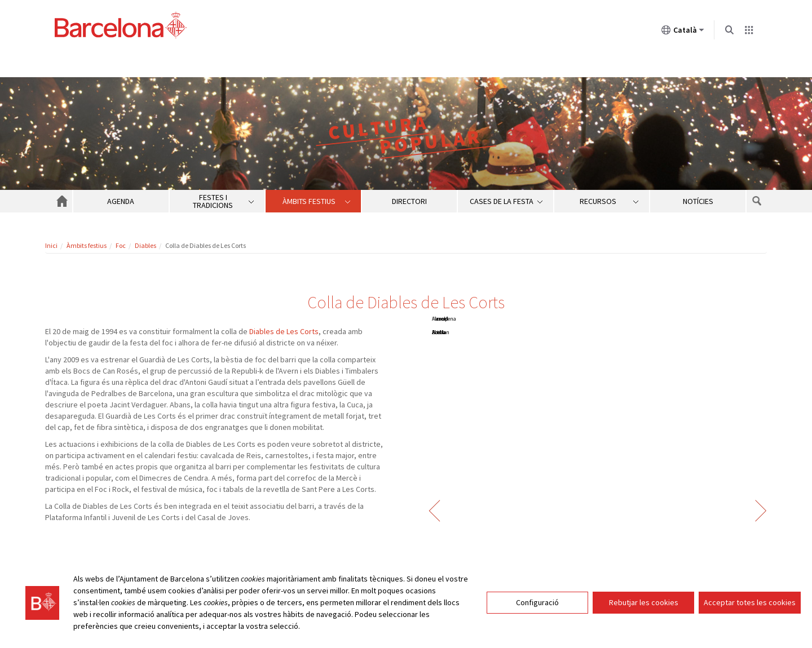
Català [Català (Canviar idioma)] (683, 32)
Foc (121, 245)
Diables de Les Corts (284, 331)
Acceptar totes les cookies (750, 602)
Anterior (434, 511)
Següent (761, 511)
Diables (145, 245)
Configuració (537, 602)
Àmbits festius (87, 245)
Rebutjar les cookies (644, 602)
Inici (51, 245)
